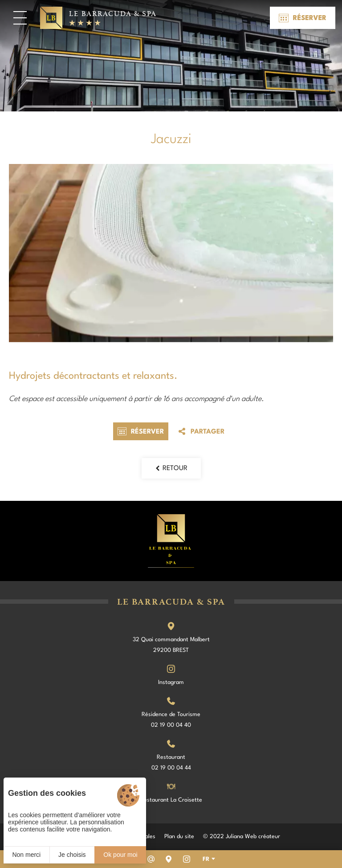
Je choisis (72, 855)
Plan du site (179, 837)
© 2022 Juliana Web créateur (242, 837)
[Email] (151, 859)
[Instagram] (187, 859)
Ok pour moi (120, 855)
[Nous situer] (169, 859)
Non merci (26, 855)
